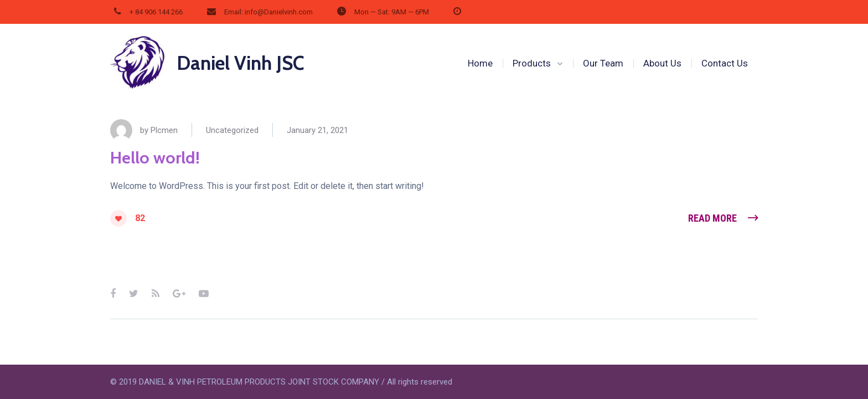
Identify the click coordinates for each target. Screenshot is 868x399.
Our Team (603, 63)
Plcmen (164, 130)
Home (480, 63)
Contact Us (725, 63)
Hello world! (155, 158)
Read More (712, 218)
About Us (662, 63)
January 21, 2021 (317, 130)
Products (532, 63)
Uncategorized (232, 130)
